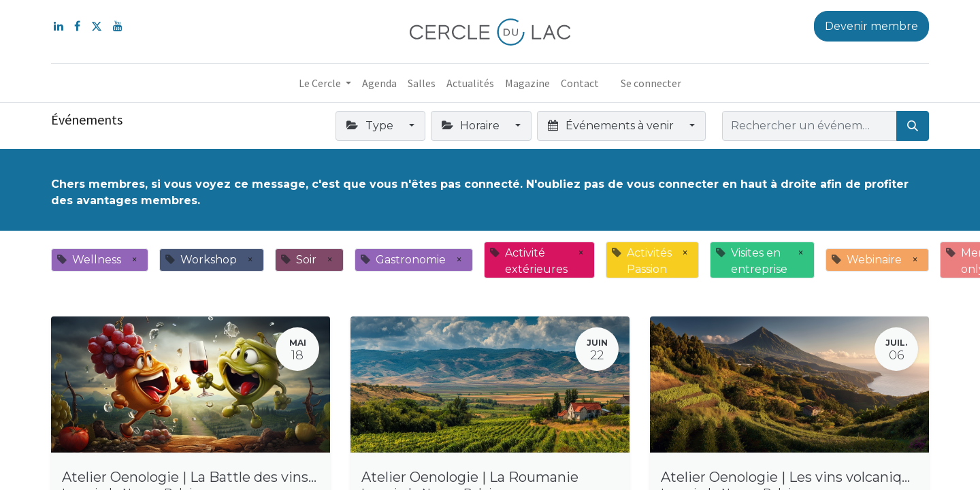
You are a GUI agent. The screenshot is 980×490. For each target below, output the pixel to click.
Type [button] (371, 126)
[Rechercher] (913, 126)
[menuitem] (379, 83)
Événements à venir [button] (612, 126)
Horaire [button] (472, 126)
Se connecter (651, 83)
